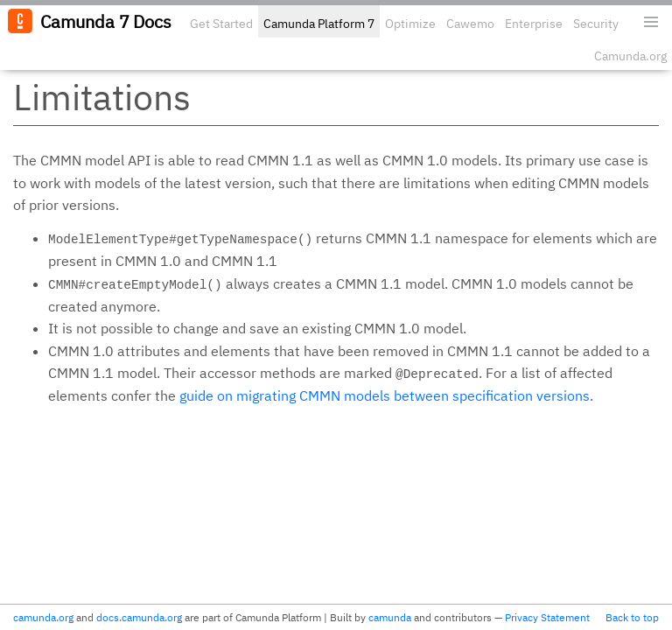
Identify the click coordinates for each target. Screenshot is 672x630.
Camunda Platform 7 (319, 24)
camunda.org (43, 617)
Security (596, 24)
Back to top (632, 617)
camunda (390, 617)
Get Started (221, 24)
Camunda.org (630, 56)
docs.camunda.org (139, 617)
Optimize (410, 24)
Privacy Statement (547, 617)
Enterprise (534, 24)
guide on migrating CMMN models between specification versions (385, 395)
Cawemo (470, 24)
